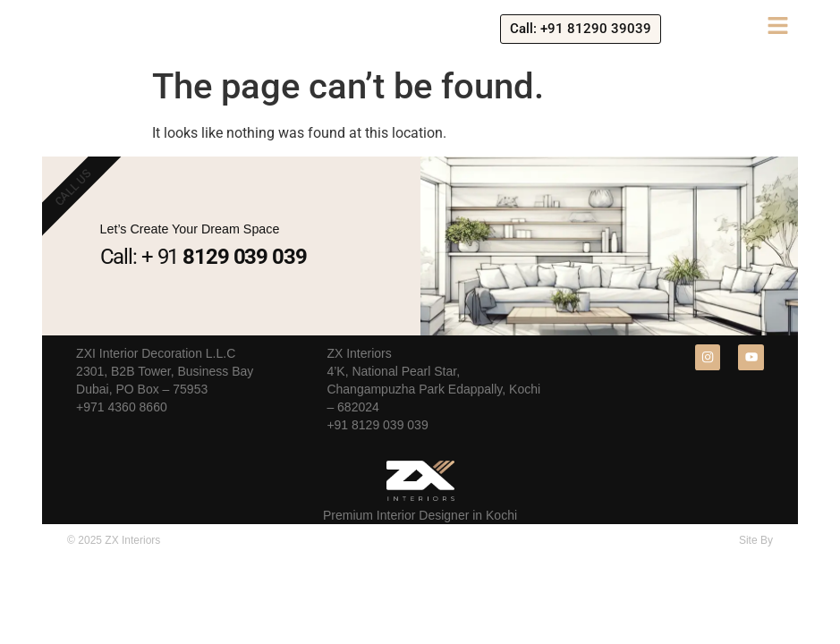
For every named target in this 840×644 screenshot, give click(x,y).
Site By (756, 540)
